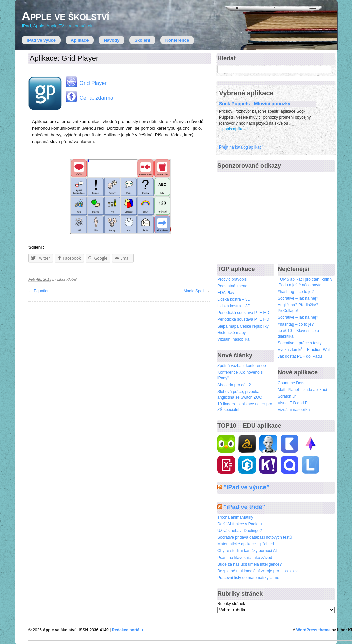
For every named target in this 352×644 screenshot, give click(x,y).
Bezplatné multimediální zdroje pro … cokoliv (257, 571)
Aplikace (80, 40)
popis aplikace (235, 129)
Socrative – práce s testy (300, 343)
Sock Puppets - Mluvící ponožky (255, 104)
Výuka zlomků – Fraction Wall (304, 350)
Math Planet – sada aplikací (302, 390)
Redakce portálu (128, 630)
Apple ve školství (65, 16)
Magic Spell (194, 291)
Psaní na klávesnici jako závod (245, 558)
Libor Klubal (67, 279)
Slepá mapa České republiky (243, 326)
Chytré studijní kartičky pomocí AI (247, 551)
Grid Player (85, 82)
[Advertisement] (268, 215)
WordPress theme (313, 630)
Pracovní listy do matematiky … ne (248, 578)
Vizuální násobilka (233, 339)
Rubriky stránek (231, 604)
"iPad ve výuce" (246, 487)
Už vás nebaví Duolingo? (240, 531)
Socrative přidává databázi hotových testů (254, 537)
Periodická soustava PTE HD (243, 313)
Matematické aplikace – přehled (246, 544)
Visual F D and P (293, 403)
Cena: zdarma (89, 96)
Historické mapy (231, 333)
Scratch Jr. (287, 396)
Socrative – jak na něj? (298, 298)
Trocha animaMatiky (235, 517)
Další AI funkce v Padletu (240, 524)
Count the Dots (291, 383)
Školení (142, 40)
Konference (177, 40)
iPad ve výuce (41, 40)
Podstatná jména (232, 286)
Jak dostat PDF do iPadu (300, 356)
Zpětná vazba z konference (242, 366)
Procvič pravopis (232, 279)
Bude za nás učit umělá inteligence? (249, 564)
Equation (41, 291)
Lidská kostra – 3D (234, 299)
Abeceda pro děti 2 (234, 385)
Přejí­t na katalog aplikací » (243, 147)
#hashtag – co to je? (296, 292)
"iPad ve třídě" (244, 507)
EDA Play (226, 293)
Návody (111, 40)
